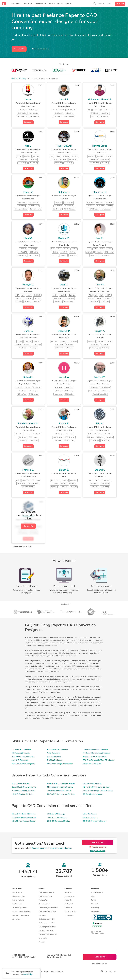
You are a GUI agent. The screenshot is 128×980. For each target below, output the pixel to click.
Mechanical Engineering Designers (97, 753)
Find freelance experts (46, 893)
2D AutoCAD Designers (21, 749)
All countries (43, 938)
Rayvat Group (100, 146)
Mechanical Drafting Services (23, 791)
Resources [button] (95, 889)
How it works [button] (17, 889)
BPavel (100, 424)
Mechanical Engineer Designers (95, 749)
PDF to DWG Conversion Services (61, 794)
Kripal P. (64, 100)
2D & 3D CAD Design (56, 814)
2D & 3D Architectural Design (23, 821)
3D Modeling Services (20, 784)
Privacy (46, 972)
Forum (93, 900)
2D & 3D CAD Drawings (57, 818)
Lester (28, 100)
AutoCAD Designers (20, 760)
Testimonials (69, 904)
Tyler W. (100, 285)
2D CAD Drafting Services (22, 794)
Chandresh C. (100, 192)
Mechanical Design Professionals (60, 764)
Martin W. (100, 377)
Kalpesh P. (64, 192)
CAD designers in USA (46, 923)
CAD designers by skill (46, 919)
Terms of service (71, 912)
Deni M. (64, 285)
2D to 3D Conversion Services (59, 791)
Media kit (68, 900)
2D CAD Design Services (93, 794)
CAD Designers (53, 753)
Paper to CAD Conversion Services (61, 784)
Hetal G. (28, 239)
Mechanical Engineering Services (60, 787)
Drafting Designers (55, 760)
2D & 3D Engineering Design (94, 821)
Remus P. (64, 424)
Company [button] (68, 889)
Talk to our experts (41, 49)
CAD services (17, 904)
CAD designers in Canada (47, 927)
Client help (95, 904)
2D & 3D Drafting (90, 818)
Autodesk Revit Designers (58, 749)
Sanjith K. (100, 331)
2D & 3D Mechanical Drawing (23, 814)
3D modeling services (20, 908)
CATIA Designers (54, 757)
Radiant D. (64, 239)
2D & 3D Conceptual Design (58, 821)
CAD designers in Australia (48, 934)
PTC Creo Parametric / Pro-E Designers (99, 760)
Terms (53, 972)
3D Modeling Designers (21, 753)
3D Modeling (21, 79)
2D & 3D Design (90, 814)
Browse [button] (41, 889)
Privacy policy (70, 915)
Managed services (19, 896)
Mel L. (28, 146)
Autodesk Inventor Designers (23, 764)
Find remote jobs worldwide (48, 908)
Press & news (70, 896)
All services (16, 919)
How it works (17, 893)
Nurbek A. (64, 377)
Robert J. (28, 377)
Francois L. (28, 470)
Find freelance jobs (45, 896)
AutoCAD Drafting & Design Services (98, 791)
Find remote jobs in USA (47, 912)
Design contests (18, 900)
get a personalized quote (61, 848)
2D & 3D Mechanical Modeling (24, 818)
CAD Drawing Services (92, 784)
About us (68, 893)
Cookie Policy (28, 974)
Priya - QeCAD (64, 146)
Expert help (95, 908)
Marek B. (28, 331)
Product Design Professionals (95, 757)
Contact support (97, 893)
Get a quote (120, 4)
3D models (42, 915)
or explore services (98, 851)
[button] (28, 4)
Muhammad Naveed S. (100, 100)
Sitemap (41, 942)
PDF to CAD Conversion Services (96, 787)
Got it (8, 973)
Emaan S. (64, 470)
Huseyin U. (28, 285)
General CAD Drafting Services (24, 787)
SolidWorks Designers (92, 764)
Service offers (43, 900)
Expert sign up (96, 912)
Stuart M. (100, 470)
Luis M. (100, 239)
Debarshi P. (64, 331)
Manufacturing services (21, 915)
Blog (93, 896)
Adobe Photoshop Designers (23, 757)
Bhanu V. (28, 192)
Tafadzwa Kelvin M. (28, 424)
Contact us (69, 908)
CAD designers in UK (46, 931)
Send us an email (39, 848)
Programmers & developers (22, 912)
